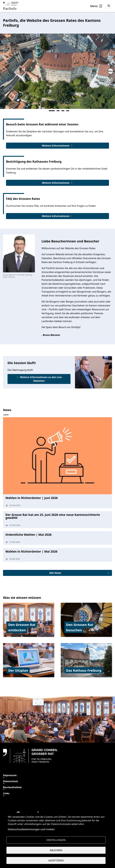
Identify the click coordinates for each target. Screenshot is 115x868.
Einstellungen (56, 840)
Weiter (111, 71)
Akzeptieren (56, 860)
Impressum (10, 775)
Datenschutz (11, 781)
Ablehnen (56, 850)
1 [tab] (52, 111)
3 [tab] (63, 111)
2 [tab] (58, 111)
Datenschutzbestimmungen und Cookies (31, 829)
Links (6, 793)
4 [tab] (68, 111)
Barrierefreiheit (12, 787)
